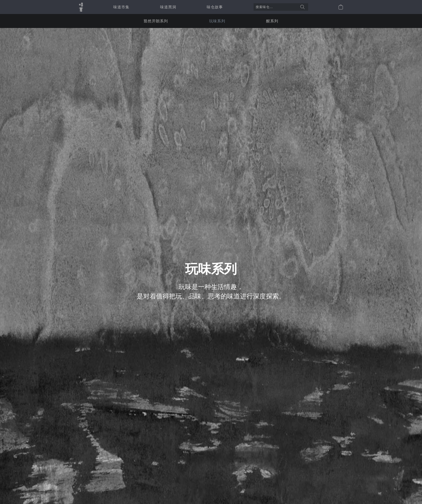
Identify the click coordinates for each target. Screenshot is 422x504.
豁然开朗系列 (156, 21)
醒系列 (272, 21)
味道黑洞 (168, 7)
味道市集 (121, 7)
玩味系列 (217, 21)
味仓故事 (215, 7)
